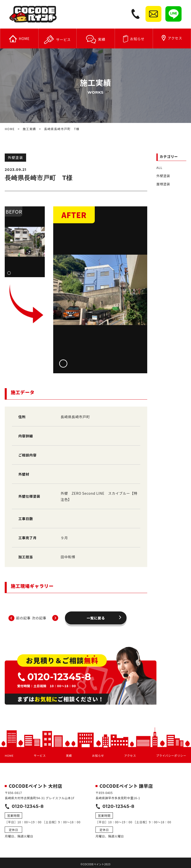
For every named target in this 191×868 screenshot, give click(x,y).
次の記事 (124, 614)
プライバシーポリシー (170, 751)
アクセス (172, 39)
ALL (159, 168)
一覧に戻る (80, 614)
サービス (57, 40)
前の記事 (36, 614)
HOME (19, 39)
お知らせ (134, 39)
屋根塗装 (163, 184)
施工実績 (29, 130)
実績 (96, 40)
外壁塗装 (163, 176)
